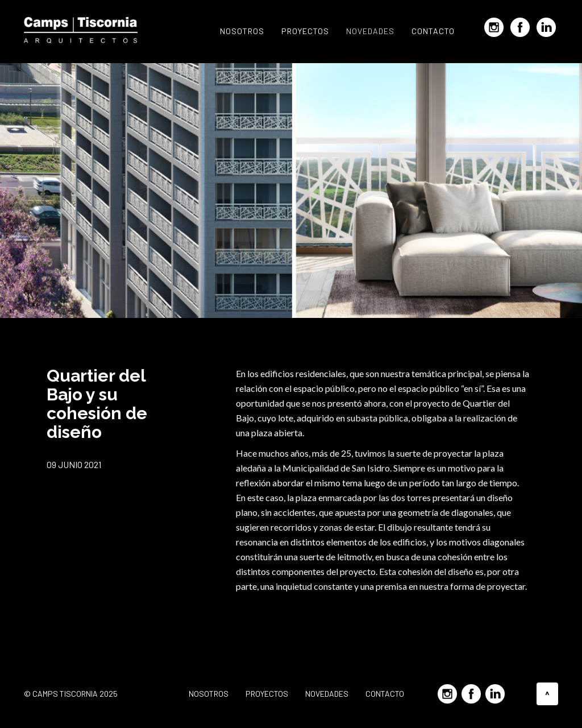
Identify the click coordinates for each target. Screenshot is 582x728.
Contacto (433, 31)
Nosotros (242, 31)
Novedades (370, 31)
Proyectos (305, 31)
